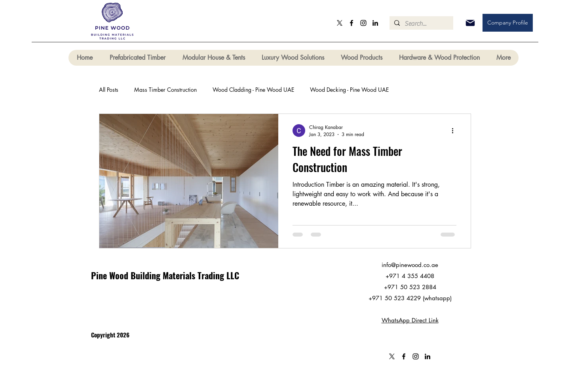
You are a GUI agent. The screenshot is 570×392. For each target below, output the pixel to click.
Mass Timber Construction (165, 90)
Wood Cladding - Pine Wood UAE (253, 90)
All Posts (109, 90)
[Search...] (421, 24)
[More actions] (455, 131)
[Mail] (470, 23)
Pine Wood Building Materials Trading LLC (165, 275)
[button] (137, 58)
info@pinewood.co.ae (410, 265)
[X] (340, 23)
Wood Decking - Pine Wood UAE (349, 90)
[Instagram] (363, 23)
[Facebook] (351, 23)
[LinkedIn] (375, 23)
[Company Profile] (508, 23)
